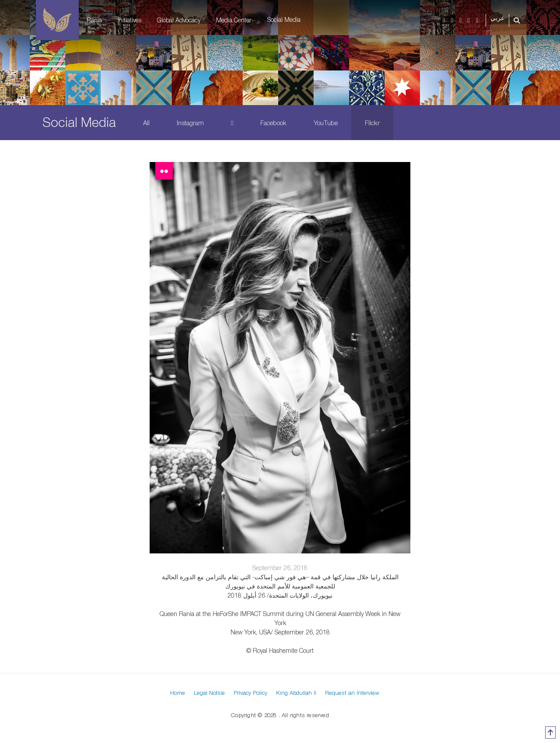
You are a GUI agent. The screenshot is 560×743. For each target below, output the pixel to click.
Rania (94, 20)
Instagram (190, 123)
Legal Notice (209, 693)
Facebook (273, 123)
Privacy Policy (250, 693)
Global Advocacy (179, 20)
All (146, 123)
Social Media (284, 19)
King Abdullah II (296, 693)
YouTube (326, 123)
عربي (497, 18)
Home (178, 693)
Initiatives (129, 20)
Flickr (372, 123)
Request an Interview (352, 693)
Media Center (234, 20)
